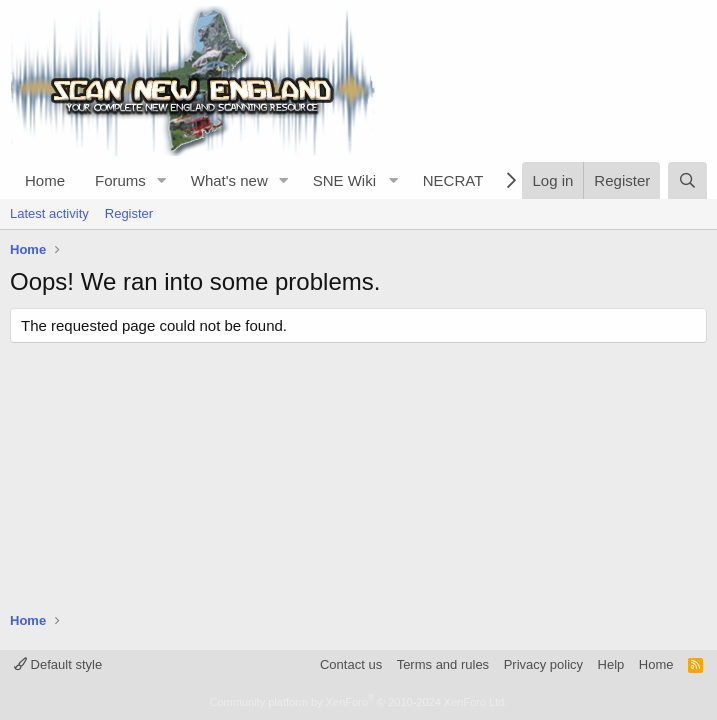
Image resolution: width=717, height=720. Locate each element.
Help (611, 664)
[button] (162, 180)
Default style (58, 664)
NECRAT (453, 180)
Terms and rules (443, 664)
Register (129, 213)
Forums (120, 180)
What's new (229, 180)
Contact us (351, 664)
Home (45, 180)
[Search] (687, 180)
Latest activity (49, 213)
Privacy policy (543, 664)
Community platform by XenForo (359, 702)
